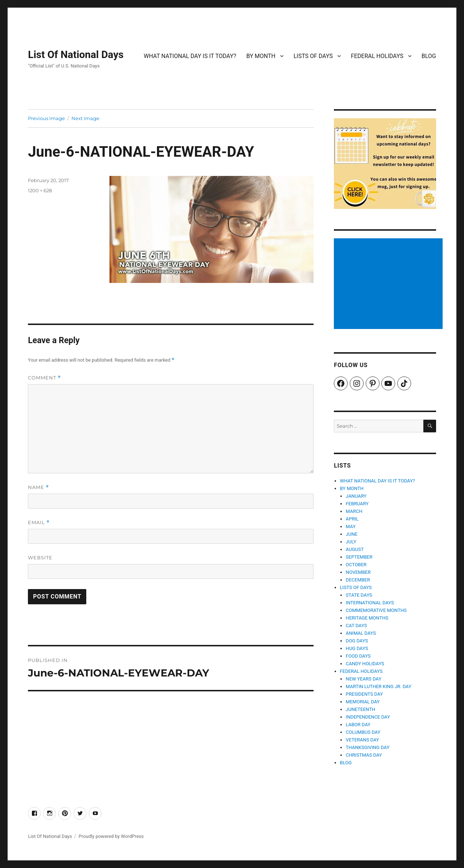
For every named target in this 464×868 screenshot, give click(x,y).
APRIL (352, 519)
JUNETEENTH (361, 709)
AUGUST (355, 549)
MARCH (354, 511)
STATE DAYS (359, 595)
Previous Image (46, 118)
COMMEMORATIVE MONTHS (376, 610)
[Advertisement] (390, 284)
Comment (44, 378)
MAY (351, 526)
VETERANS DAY (362, 740)
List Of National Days (76, 55)
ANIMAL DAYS (361, 633)
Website (40, 558)
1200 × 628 (40, 190)
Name (38, 487)
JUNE (352, 534)
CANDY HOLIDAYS (365, 664)
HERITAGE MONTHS (367, 618)
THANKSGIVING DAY (368, 747)
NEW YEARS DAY (364, 679)
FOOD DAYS (358, 656)
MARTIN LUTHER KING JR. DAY (379, 686)
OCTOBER (356, 565)
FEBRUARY (357, 504)
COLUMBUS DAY (363, 732)
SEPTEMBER (359, 557)
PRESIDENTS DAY (364, 694)
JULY (351, 542)
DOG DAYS (357, 641)
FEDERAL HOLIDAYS (377, 56)
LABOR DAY (358, 725)
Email (39, 523)
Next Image (85, 118)
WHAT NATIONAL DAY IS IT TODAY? (190, 56)
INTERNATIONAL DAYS (370, 603)
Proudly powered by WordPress (111, 836)
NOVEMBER (358, 572)
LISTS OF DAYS (313, 56)
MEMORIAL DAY (363, 702)
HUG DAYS (357, 648)
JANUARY (356, 496)
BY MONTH (261, 56)
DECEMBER (358, 580)
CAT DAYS (357, 626)
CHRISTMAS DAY (364, 755)
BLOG (429, 56)
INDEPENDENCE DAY (368, 717)
